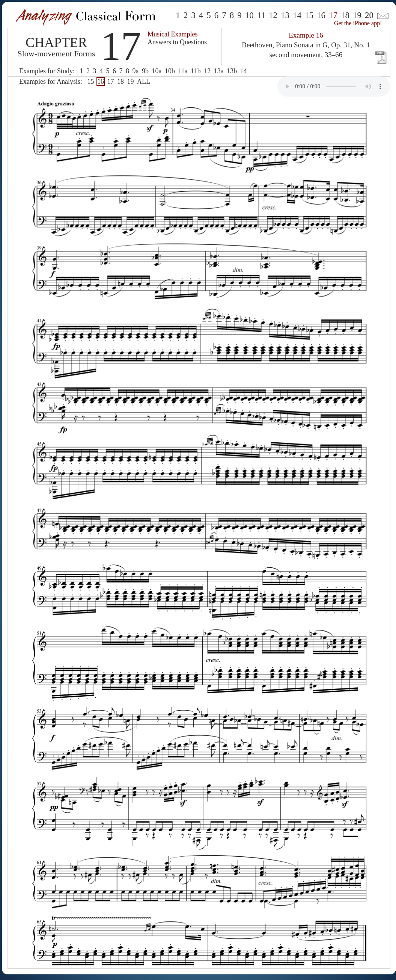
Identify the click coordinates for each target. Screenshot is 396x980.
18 (345, 15)
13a (219, 71)
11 (261, 15)
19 (357, 15)
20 (369, 15)
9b (145, 71)
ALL (144, 82)
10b (170, 71)
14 (297, 15)
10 (249, 15)
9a (135, 71)
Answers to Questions (177, 42)
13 (285, 15)
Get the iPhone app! (358, 23)
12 (273, 15)
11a (183, 71)
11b (196, 71)
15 (309, 15)
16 (321, 15)
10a (157, 71)
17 (110, 82)
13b (232, 71)
